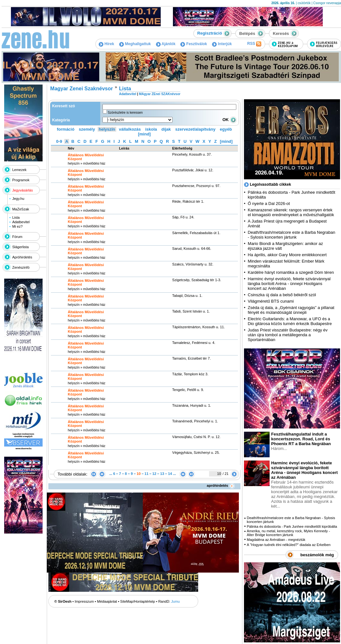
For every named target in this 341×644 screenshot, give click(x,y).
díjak (166, 129)
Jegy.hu (18, 199)
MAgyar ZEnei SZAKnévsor (160, 94)
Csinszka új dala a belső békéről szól (282, 295)
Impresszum (84, 601)
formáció (66, 129)
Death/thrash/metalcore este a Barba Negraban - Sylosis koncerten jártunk (292, 235)
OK (230, 120)
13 (162, 474)
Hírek (106, 44)
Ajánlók (166, 44)
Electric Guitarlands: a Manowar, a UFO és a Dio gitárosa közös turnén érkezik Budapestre (290, 321)
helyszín (107, 129)
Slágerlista (20, 247)
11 (146, 474)
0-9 (59, 141)
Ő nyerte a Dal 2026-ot (269, 204)
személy (87, 129)
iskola (151, 129)
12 (154, 474)
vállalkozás (130, 129)
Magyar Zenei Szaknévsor (82, 89)
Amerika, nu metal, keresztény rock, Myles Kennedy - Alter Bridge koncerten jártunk (288, 533)
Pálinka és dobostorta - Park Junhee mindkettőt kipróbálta (292, 526)
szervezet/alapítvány (195, 129)
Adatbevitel (21, 222)
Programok (21, 180)
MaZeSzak (21, 209)
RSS (254, 44)
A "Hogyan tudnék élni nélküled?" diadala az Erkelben (289, 545)
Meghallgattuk (135, 44)
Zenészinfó (21, 267)
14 (170, 474)
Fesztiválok (194, 44)
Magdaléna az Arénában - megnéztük (276, 540)
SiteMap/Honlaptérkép (138, 601)
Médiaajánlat (107, 601)
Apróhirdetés (22, 257)
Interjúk (222, 44)
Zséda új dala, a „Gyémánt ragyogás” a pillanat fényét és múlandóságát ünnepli (291, 310)
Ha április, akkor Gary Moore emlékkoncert (287, 255)
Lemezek (19, 170)
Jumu (176, 601)
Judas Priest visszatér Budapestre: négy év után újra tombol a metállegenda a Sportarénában (288, 335)
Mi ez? (17, 226)
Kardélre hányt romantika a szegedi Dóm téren (291, 272)
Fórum (17, 237)
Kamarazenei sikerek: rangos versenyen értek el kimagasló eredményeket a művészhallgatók (291, 212)
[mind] (144, 134)
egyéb (226, 129)
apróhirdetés (221, 485)
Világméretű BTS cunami (271, 301)
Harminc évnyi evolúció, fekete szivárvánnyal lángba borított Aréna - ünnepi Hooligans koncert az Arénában (289, 284)
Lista (16, 217)
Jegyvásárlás (22, 190)
